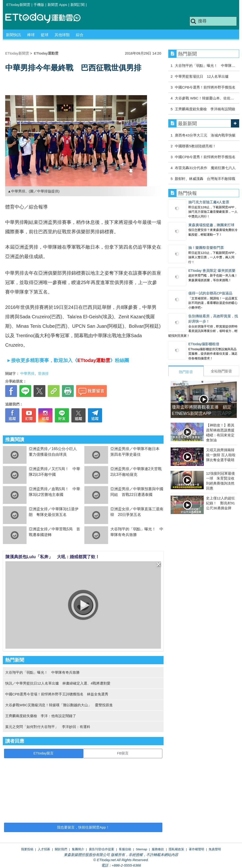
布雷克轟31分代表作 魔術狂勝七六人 (205, 168)
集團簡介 (78, 849)
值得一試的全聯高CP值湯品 (210, 293)
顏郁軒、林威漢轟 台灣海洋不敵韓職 (205, 179)
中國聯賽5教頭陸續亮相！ (195, 146)
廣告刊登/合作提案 (102, 849)
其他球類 (62, 35)
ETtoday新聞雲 (18, 5)
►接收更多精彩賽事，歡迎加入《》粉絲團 (67, 360)
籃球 (45, 35)
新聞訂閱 (78, 5)
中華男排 (27, 373)
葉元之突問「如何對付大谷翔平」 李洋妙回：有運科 (48, 727)
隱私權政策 (176, 849)
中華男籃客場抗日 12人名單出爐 (202, 76)
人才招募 (44, 849)
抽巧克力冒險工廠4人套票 (209, 202)
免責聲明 (215, 849)
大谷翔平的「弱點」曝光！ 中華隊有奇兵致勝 (42, 672)
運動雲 (47, 18)
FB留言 (123, 753)
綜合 (80, 35)
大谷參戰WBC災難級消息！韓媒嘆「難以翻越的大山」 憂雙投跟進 (59, 705)
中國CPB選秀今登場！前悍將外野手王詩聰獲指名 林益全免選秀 (57, 694)
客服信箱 (125, 849)
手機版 (39, 5)
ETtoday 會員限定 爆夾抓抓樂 (212, 270)
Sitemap (142, 849)
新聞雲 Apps (57, 5)
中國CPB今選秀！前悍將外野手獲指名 (205, 87)
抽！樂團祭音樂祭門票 (206, 248)
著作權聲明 (197, 849)
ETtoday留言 (44, 753)
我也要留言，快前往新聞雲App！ (83, 827)
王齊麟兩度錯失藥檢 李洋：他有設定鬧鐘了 (41, 716)
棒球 (31, 35)
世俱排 (43, 373)
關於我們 (61, 849)
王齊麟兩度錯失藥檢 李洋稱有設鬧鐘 (205, 109)
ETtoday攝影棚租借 (204, 344)
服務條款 (158, 849)
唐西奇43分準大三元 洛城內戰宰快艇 (205, 135)
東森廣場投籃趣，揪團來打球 (211, 225)
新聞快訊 (13, 35)
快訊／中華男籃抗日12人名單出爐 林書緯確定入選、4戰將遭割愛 (58, 683)
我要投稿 (27, 849)
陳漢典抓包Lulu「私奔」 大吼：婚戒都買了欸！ (52, 557)
